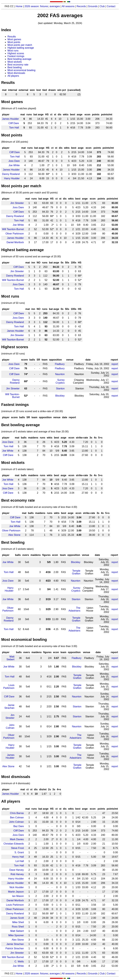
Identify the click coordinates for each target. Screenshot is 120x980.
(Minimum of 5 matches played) (19, 108)
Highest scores (16, 53)
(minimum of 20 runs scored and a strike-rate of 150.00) (32, 411)
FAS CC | (10, 974)
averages (55, 6)
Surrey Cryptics (60, 381)
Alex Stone (14, 535)
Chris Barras (17, 813)
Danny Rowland (11, 174)
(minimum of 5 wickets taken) (17, 469)
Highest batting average (21, 48)
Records (81, 6)
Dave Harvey (17, 870)
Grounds (93, 6)
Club (102, 6)
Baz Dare (19, 826)
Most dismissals (16, 73)
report (115, 364)
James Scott (17, 918)
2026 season (32, 6)
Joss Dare (14, 161)
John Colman (10, 726)
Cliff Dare (14, 123)
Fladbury (60, 364)
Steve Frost (17, 848)
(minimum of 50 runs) (13, 303)
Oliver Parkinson (15, 234)
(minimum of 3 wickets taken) (17, 549)
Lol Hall (20, 861)
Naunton (60, 374)
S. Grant (19, 852)
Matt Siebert (11, 658)
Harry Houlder (12, 178)
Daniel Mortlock (15, 242)
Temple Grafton (76, 572)
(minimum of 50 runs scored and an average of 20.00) (31, 256)
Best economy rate (18, 65)
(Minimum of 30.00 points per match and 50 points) (29, 193)
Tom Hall (14, 128)
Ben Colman (17, 817)
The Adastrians (75, 609)
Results (12, 37)
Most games (14, 39)
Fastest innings (16, 56)
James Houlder (10, 119)
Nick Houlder (17, 887)
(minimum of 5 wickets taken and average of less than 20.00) (35, 432)
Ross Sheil (18, 927)
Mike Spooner (16, 935)
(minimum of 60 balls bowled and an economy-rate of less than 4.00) (39, 507)
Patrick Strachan (15, 948)
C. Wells (19, 962)
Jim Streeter (17, 203)
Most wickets (15, 62)
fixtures (44, 6)
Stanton (60, 389)
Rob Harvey (17, 874)
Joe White (14, 165)
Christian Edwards (14, 844)
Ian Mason (18, 896)
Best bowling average (19, 59)
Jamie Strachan (9, 707)
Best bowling (15, 67)
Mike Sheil (18, 922)
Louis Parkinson (9, 687)
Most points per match (20, 45)
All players (13, 76)
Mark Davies (17, 839)
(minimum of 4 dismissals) (16, 783)
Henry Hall (18, 857)
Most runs (13, 51)
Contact (111, 6)
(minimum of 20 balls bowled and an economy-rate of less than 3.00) (39, 646)
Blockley (60, 396)
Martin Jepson (16, 892)
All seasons (68, 6)
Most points (14, 42)
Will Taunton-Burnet (13, 229)
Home (19, 6)
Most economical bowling (21, 70)
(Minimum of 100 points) (15, 142)
